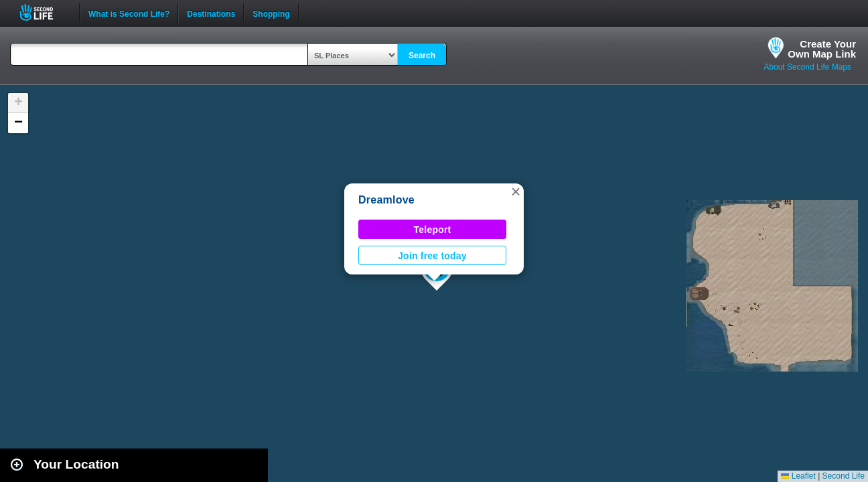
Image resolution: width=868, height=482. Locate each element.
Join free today (432, 256)
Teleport (433, 230)
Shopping (271, 13)
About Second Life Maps (807, 67)
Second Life (44, 12)
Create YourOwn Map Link (822, 49)
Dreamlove (386, 200)
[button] (516, 191)
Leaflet (798, 476)
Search (422, 56)
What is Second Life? (129, 13)
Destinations (211, 13)
